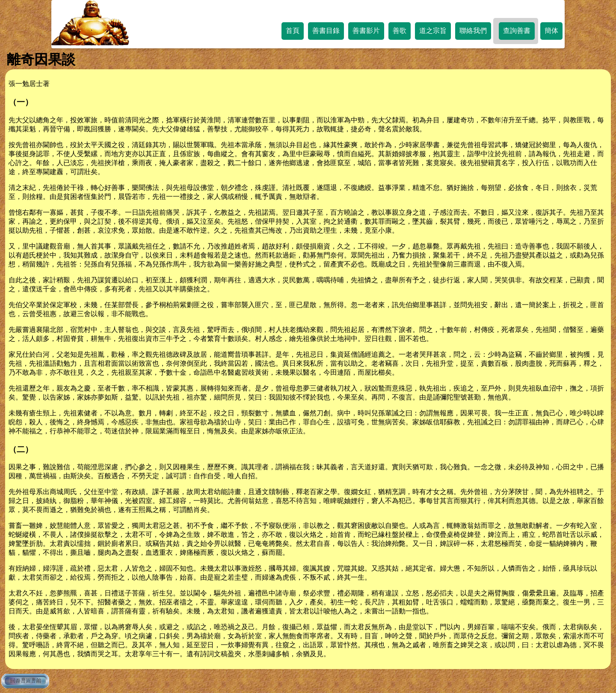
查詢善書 (517, 31)
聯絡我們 (473, 31)
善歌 (400, 31)
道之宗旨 (433, 31)
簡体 (551, 31)
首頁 (293, 31)
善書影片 (366, 31)
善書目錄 (326, 31)
